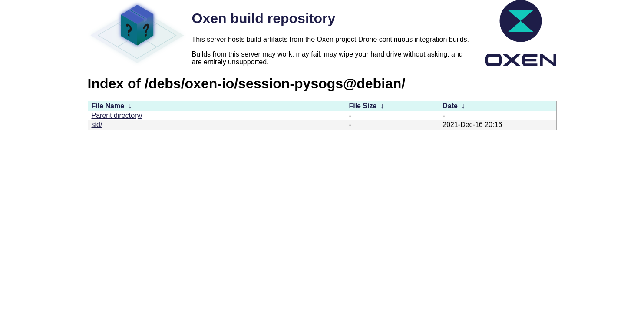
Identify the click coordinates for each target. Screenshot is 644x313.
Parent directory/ (117, 115)
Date (450, 106)
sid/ (97, 125)
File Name (108, 106)
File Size (363, 106)
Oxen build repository (264, 18)
